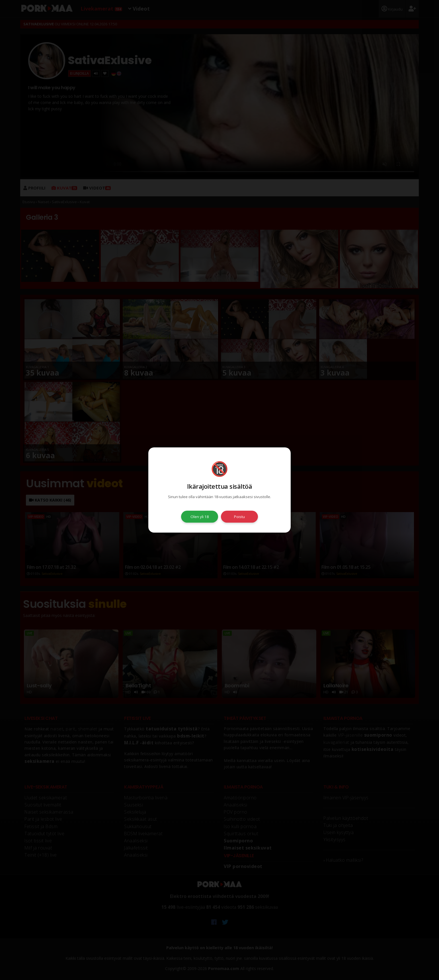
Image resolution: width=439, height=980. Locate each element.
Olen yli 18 (200, 517)
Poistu (239, 517)
